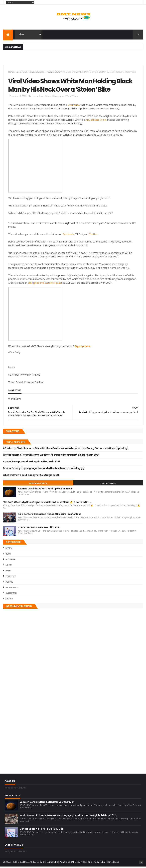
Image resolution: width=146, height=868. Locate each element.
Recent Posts (108, 484)
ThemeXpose (112, 863)
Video (8, 572)
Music (9, 566)
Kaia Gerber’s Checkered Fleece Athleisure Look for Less (50, 515)
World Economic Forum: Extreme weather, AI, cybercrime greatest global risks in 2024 (51, 456)
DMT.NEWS (10, 561)
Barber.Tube (11, 594)
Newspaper (41, 72)
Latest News (21, 72)
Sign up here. (83, 347)
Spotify (9, 600)
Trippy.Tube (11, 578)
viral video (74, 106)
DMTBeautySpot (79, 863)
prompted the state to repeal (45, 284)
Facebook (68, 236)
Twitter (93, 236)
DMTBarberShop (51, 863)
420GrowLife (12, 589)
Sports (9, 550)
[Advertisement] (42, 60)
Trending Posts (38, 484)
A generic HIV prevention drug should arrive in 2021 (31, 463)
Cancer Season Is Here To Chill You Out (40, 529)
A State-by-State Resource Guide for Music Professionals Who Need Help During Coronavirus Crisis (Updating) (66, 449)
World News (54, 72)
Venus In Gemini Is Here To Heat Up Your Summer (45, 490)
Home (11, 72)
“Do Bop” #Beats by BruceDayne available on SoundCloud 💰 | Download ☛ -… (47, 503)
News (31, 72)
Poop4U (9, 583)
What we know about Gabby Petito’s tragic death (31, 476)
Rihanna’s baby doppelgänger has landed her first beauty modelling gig (44, 470)
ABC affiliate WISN (96, 121)
